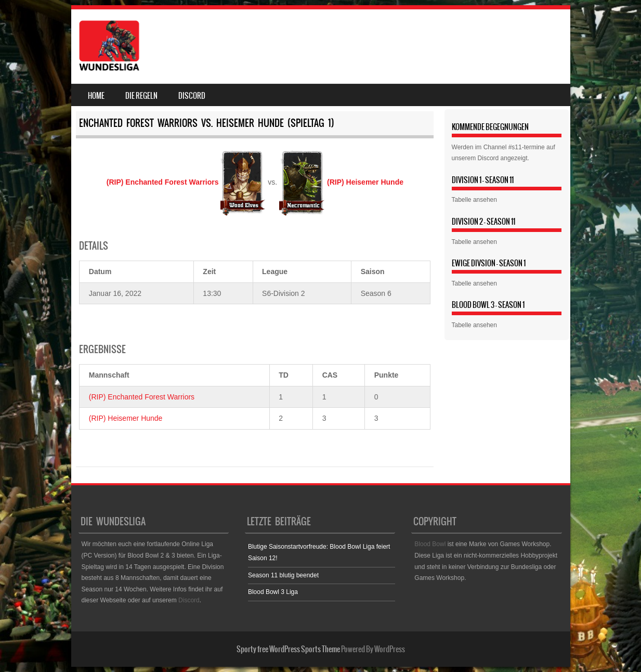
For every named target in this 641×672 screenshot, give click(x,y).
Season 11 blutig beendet (283, 575)
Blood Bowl (430, 544)
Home (96, 96)
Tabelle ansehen (474, 200)
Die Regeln (141, 96)
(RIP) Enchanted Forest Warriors (142, 397)
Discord (192, 96)
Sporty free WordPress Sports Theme (288, 649)
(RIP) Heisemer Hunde (126, 418)
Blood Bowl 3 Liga (273, 592)
